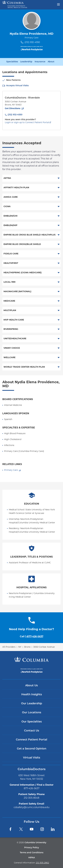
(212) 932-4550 (32, 42)
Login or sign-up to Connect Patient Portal (27, 122)
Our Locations (32, 713)
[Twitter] (21, 829)
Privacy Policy (32, 848)
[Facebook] (10, 829)
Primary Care (11, 470)
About (51, 62)
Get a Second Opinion (32, 749)
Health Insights (32, 695)
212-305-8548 (31, 798)
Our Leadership (32, 704)
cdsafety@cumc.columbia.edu (32, 807)
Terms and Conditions (32, 853)
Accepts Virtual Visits (17, 86)
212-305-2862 (42, 863)
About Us (31, 686)
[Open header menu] (58, 4)
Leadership (26, 62)
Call (32, 636)
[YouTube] (32, 829)
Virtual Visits (32, 758)
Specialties (12, 62)
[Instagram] (42, 829)
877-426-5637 (32, 788)
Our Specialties (32, 722)
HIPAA (32, 858)
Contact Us (32, 731)
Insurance (40, 62)
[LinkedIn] (53, 829)
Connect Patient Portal (31, 740)
